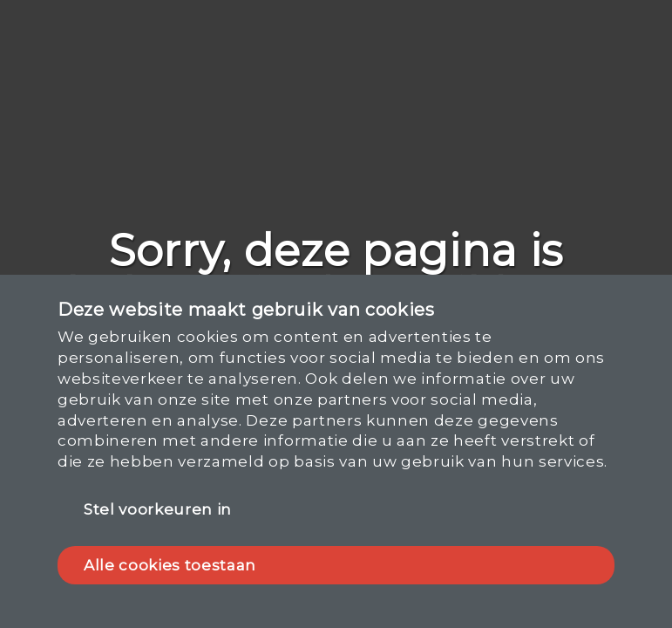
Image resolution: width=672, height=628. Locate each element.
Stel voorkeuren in (158, 509)
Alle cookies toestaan (170, 565)
